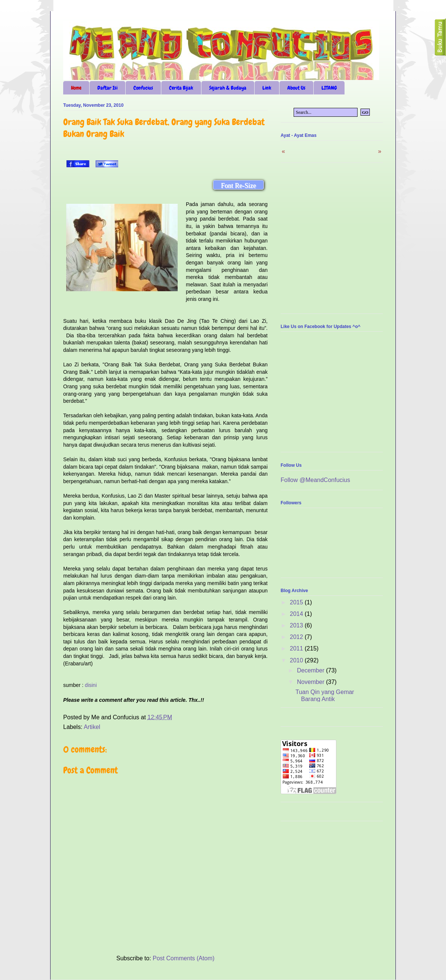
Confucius (143, 88)
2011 (297, 648)
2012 (297, 637)
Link (267, 88)
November (311, 682)
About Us (296, 88)
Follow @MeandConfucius (315, 480)
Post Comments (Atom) (184, 958)
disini (91, 685)
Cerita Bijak (181, 88)
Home (76, 88)
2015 (297, 602)
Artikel (92, 727)
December (311, 670)
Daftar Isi (107, 88)
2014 (297, 614)
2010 (297, 660)
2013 (297, 625)
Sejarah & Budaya (228, 88)
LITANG (329, 88)
